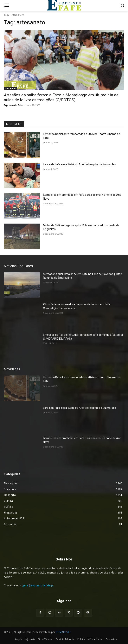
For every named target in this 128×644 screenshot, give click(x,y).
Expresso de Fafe (13, 105)
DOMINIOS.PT (63, 632)
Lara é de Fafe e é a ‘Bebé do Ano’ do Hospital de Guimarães (80, 164)
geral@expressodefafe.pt (38, 585)
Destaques (10, 88)
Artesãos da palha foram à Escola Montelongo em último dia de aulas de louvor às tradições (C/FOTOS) (61, 97)
